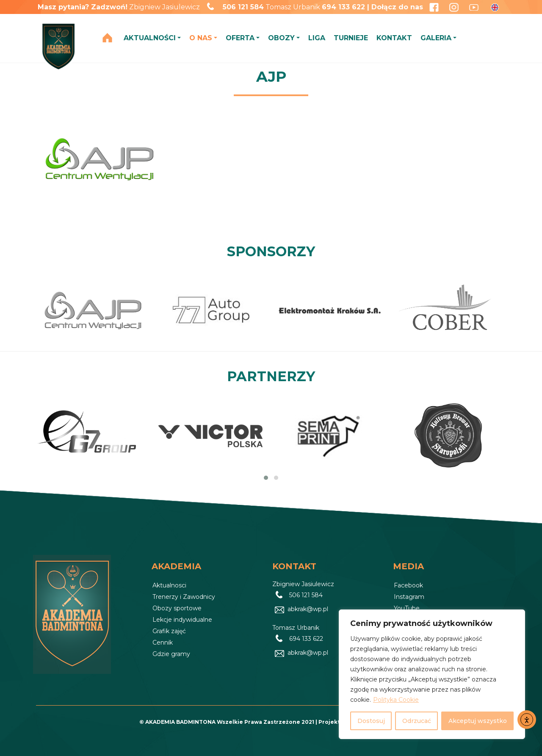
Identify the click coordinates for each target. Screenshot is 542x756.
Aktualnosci (169, 585)
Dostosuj (371, 721)
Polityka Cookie (396, 700)
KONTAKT (394, 38)
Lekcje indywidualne (182, 620)
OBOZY (281, 38)
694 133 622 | (347, 7)
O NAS (201, 38)
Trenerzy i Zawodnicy (184, 597)
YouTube (407, 608)
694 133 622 (306, 639)
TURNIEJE (351, 38)
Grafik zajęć (169, 631)
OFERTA (240, 38)
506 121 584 (243, 7)
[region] (432, 674)
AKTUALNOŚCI (150, 38)
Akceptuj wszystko (478, 721)
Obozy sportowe (177, 608)
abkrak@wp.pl (308, 609)
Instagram (409, 597)
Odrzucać (417, 721)
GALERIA (436, 38)
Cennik (163, 642)
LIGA (317, 38)
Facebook (408, 585)
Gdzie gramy (171, 654)
